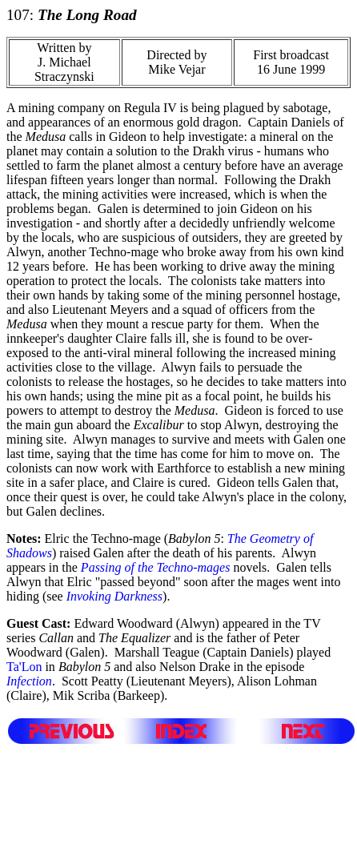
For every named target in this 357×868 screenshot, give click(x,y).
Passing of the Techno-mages (156, 567)
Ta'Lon (24, 667)
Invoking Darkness (114, 596)
